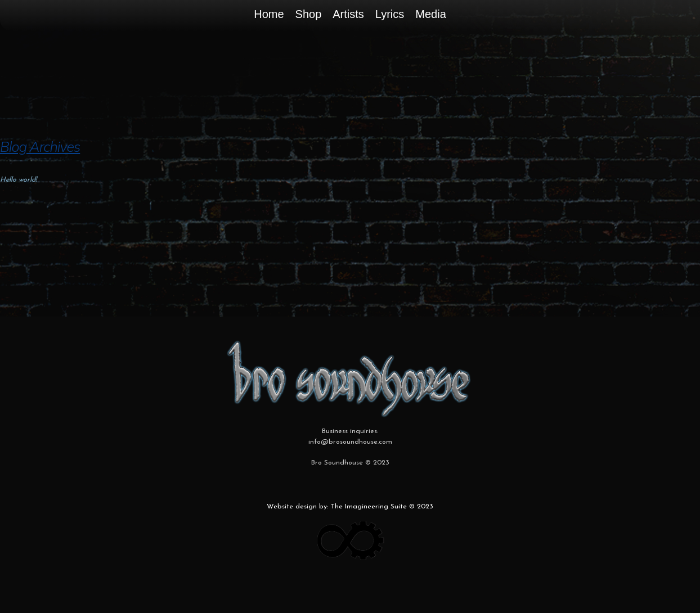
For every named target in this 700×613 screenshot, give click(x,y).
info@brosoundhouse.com (350, 442)
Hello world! (18, 180)
